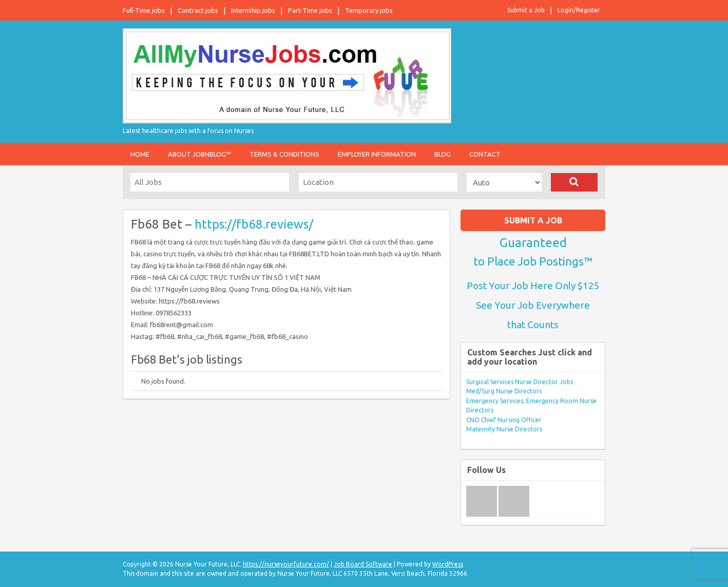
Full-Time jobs (144, 10)
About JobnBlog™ (199, 154)
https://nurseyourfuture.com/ (286, 564)
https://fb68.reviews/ (254, 224)
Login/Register (579, 10)
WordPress (448, 564)
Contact (485, 154)
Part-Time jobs (310, 10)
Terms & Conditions (284, 154)
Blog (443, 154)
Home (140, 154)
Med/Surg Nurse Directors (504, 391)
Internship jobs (253, 10)
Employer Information (377, 154)
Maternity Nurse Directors (504, 429)
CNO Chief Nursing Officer (504, 420)
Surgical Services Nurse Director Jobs (520, 382)
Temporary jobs (369, 10)
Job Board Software (363, 564)
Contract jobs (198, 10)
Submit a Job (526, 10)
